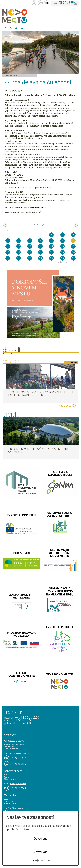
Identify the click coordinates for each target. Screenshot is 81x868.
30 (62, 258)
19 (19, 252)
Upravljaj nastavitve (40, 860)
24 (73, 252)
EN (47, 3)
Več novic (65, 406)
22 (51, 252)
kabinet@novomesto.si (18, 784)
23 (62, 252)
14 (40, 246)
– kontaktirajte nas (65, 3)
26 (19, 258)
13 (30, 246)
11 (8, 246)
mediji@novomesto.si (18, 808)
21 (40, 252)
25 (8, 258)
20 (30, 252)
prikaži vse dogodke (67, 262)
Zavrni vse (41, 852)
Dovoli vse (41, 839)
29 (51, 258)
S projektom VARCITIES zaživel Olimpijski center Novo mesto (38, 450)
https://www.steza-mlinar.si (35, 207)
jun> (76, 225)
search (34, 3)
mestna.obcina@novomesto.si (21, 753)
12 (19, 246)
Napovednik (17, 75)
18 (8, 252)
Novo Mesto (21, 16)
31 (73, 258)
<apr (5, 225)
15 (51, 246)
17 (73, 246)
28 (40, 258)
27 (30, 258)
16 (62, 246)
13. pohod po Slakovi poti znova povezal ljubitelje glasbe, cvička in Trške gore (40, 394)
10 (73, 241)
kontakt (40, 3)
